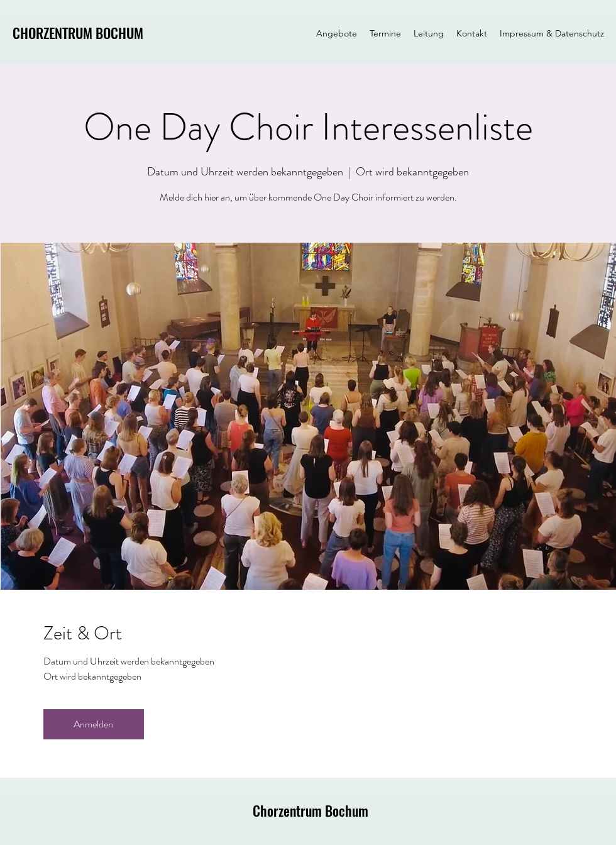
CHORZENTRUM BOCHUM (78, 33)
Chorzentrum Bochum (311, 810)
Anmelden (93, 724)
